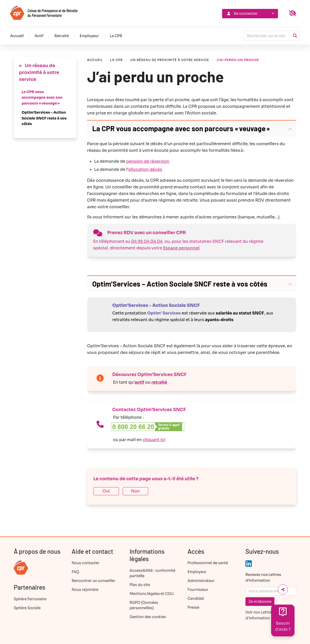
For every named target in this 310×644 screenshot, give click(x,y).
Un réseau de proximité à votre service (169, 60)
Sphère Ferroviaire (30, 599)
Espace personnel (181, 248)
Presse (193, 607)
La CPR (116, 36)
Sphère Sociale (27, 608)
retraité (159, 382)
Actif (39, 36)
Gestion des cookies (148, 617)
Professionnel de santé (208, 563)
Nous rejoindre (85, 590)
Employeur (89, 36)
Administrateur (201, 581)
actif (139, 382)
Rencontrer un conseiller (94, 581)
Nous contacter (86, 563)
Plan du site (140, 585)
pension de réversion (148, 161)
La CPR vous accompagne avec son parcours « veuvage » (42, 98)
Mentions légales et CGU (152, 594)
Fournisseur (198, 590)
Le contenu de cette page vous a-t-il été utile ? (146, 479)
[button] (192, 129)
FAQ (75, 572)
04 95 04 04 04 (147, 241)
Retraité (62, 36)
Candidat (196, 598)
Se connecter (242, 13)
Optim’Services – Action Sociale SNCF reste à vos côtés (44, 118)
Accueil (17, 36)
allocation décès (145, 169)
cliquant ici (154, 440)
